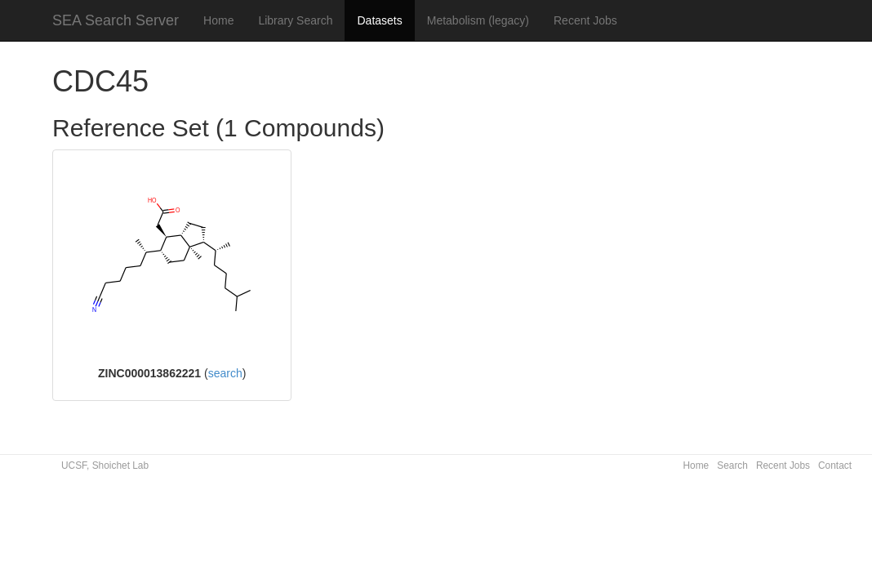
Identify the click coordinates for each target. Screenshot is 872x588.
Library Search (295, 20)
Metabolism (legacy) (478, 20)
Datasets (379, 20)
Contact (835, 465)
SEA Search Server (116, 20)
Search (732, 465)
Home (218, 20)
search (225, 373)
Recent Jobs (585, 20)
